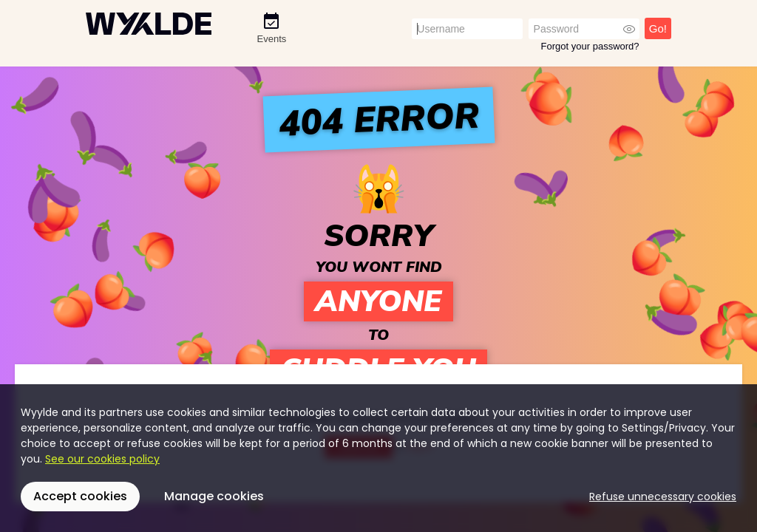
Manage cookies (214, 496)
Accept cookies (80, 496)
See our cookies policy (102, 459)
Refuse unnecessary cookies (663, 497)
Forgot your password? (590, 46)
